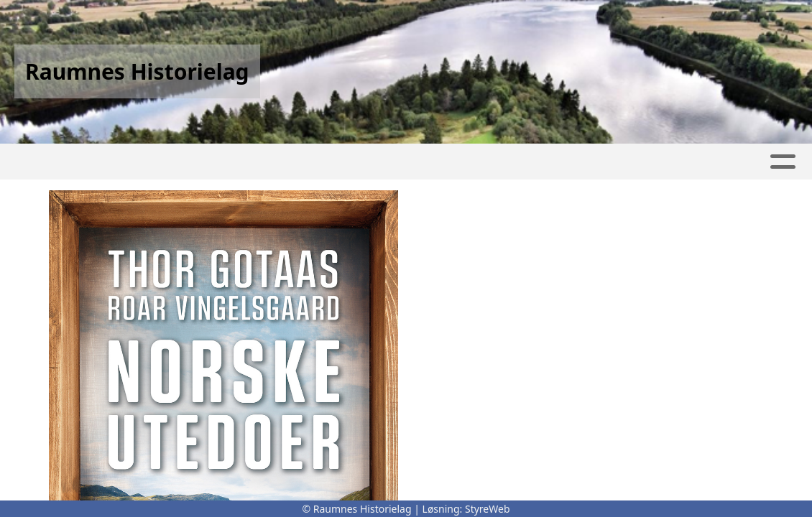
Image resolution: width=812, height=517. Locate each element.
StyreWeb (488, 509)
